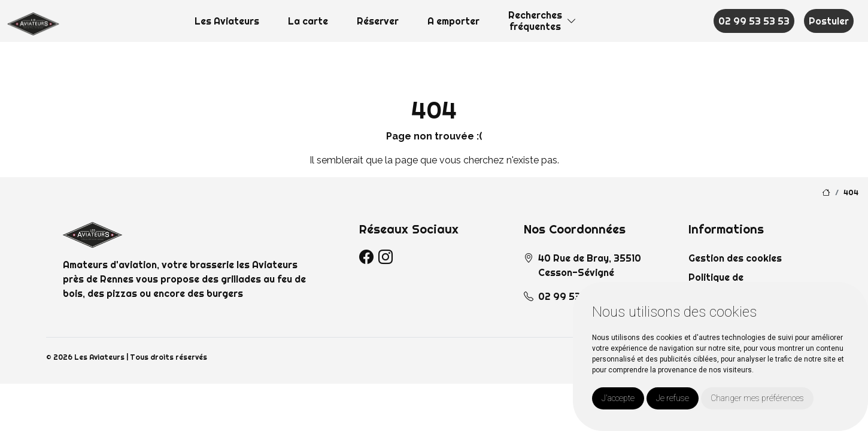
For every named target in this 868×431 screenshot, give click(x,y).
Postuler (829, 21)
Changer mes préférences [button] (757, 398)
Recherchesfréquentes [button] (535, 21)
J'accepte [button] (618, 398)
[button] (572, 21)
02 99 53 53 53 (754, 21)
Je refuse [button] (673, 398)
